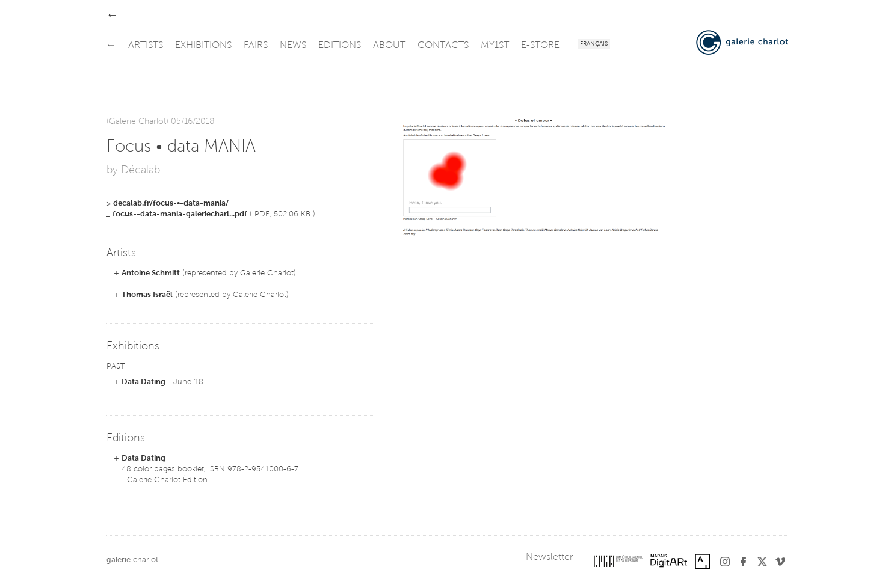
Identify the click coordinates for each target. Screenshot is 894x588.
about (389, 46)
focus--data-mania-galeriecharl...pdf (180, 214)
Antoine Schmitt (151, 273)
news (293, 46)
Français (594, 44)
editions (340, 46)
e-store (540, 46)
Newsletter (549, 557)
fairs (256, 46)
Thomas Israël (147, 295)
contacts (443, 46)
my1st (495, 46)
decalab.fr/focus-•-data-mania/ (171, 204)
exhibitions (203, 46)
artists (146, 46)
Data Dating (143, 382)
